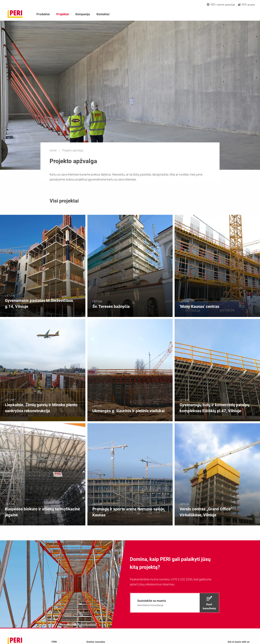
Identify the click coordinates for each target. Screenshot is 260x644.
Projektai (63, 14)
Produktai (43, 14)
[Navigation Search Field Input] (235, 14)
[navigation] (175, 603)
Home (53, 150)
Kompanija (83, 14)
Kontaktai (103, 14)
